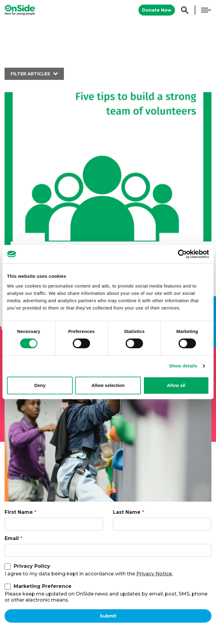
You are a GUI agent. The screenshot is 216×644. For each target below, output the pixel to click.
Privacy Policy (32, 566)
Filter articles (30, 74)
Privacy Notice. (155, 574)
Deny (40, 385)
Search (185, 10)
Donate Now (157, 10)
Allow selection (108, 385)
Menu (206, 10)
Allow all (176, 385)
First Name (19, 512)
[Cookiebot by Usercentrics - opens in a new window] (182, 254)
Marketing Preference (43, 586)
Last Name (127, 512)
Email (12, 538)
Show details (183, 366)
